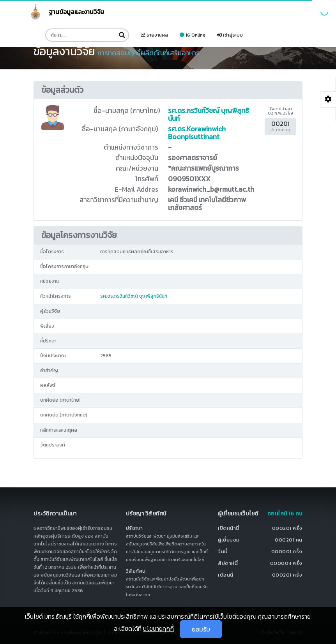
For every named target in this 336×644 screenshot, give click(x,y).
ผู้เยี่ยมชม (229, 540)
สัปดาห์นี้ (228, 563)
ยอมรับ (201, 629)
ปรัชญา (134, 528)
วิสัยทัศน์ (136, 571)
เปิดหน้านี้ (229, 528)
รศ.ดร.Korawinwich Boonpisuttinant (197, 133)
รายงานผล (154, 35)
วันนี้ (223, 551)
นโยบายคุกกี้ (158, 628)
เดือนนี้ (226, 575)
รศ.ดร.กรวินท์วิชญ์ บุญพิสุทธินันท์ (209, 115)
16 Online (193, 35)
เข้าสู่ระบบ (230, 35)
